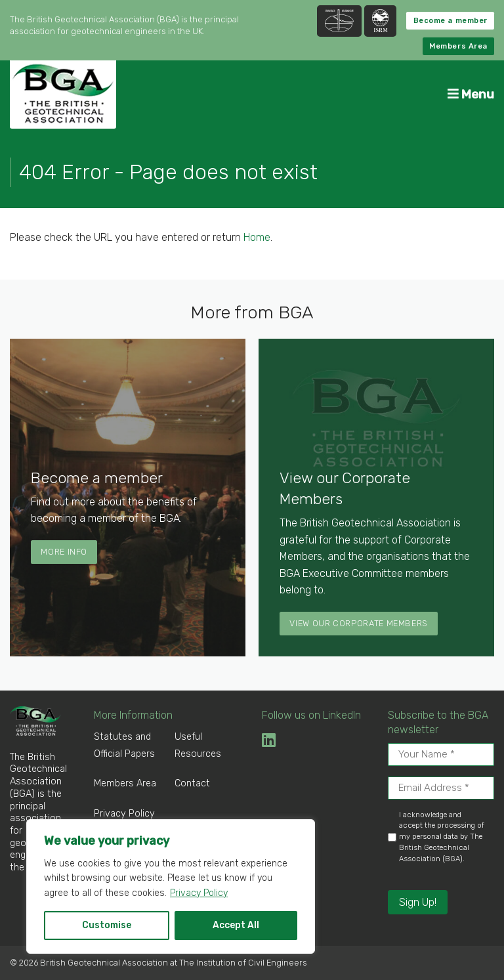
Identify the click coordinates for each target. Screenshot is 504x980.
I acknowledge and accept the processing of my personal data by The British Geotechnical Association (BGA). (442, 837)
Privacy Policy (199, 893)
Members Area (458, 46)
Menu (471, 94)
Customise (107, 925)
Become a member (451, 21)
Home (257, 237)
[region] (171, 886)
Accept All (236, 925)
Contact (192, 783)
